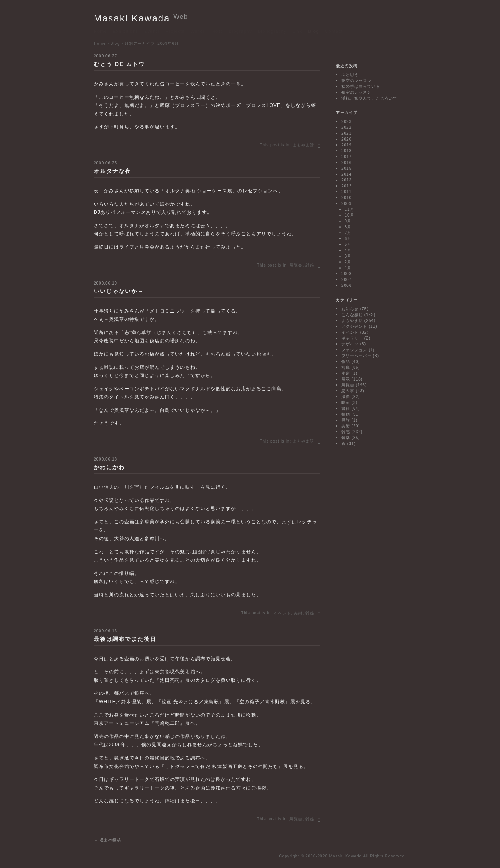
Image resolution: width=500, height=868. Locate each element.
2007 (346, 280)
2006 (346, 285)
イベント (282, 613)
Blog (313, 31)
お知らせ (350, 309)
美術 (298, 613)
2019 (346, 145)
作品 (346, 362)
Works (198, 31)
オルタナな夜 (112, 171)
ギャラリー (352, 338)
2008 (346, 274)
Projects (175, 31)
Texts (217, 31)
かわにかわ (109, 467)
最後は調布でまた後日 (125, 639)
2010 (346, 198)
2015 (346, 168)
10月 (350, 215)
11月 (350, 209)
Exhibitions (126, 31)
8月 (348, 227)
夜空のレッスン (356, 81)
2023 (346, 122)
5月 (348, 245)
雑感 (310, 265)
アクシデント (354, 326)
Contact (334, 31)
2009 (346, 204)
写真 (346, 367)
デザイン (350, 344)
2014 (346, 174)
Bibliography (272, 31)
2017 (346, 157)
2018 (346, 151)
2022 (346, 127)
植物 (346, 414)
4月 (348, 250)
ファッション (354, 350)
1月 (348, 268)
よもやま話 (303, 145)
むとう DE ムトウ (119, 64)
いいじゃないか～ (119, 291)
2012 (346, 186)
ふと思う (350, 75)
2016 (346, 163)
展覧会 (296, 265)
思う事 (348, 391)
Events (152, 31)
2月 (348, 262)
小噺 (346, 373)
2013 (346, 180)
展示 (346, 379)
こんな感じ (352, 315)
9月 (348, 221)
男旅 (346, 420)
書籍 (346, 408)
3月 (348, 256)
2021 (346, 133)
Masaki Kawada (141, 18)
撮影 (346, 397)
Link (297, 31)
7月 (348, 233)
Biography (240, 31)
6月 (348, 239)
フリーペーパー (356, 356)
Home (100, 31)
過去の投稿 (107, 840)
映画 (346, 403)
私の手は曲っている (361, 86)
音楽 (346, 438)
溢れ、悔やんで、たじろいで (369, 98)
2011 (346, 192)
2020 (346, 139)
